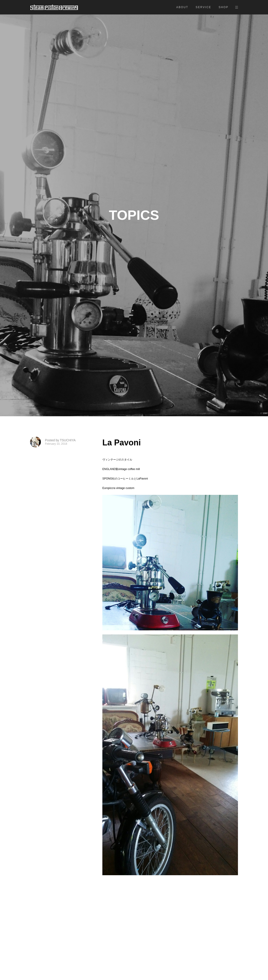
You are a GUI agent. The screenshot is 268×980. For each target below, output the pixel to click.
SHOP (223, 7)
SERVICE (203, 7)
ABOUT (182, 7)
